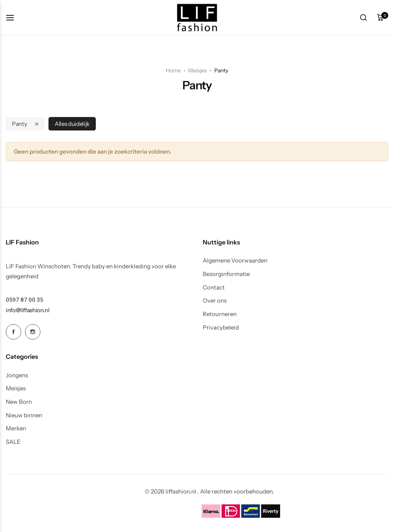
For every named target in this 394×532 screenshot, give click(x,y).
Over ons (215, 301)
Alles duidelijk (72, 124)
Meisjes (198, 70)
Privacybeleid (221, 328)
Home (173, 70)
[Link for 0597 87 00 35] (24, 300)
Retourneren (220, 314)
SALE (13, 442)
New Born (19, 402)
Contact (214, 288)
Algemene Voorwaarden (235, 261)
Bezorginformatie (226, 274)
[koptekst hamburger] (14, 18)
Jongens (17, 375)
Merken (16, 428)
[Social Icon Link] (13, 332)
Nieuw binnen (24, 415)
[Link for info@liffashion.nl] (28, 310)
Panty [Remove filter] (19, 124)
